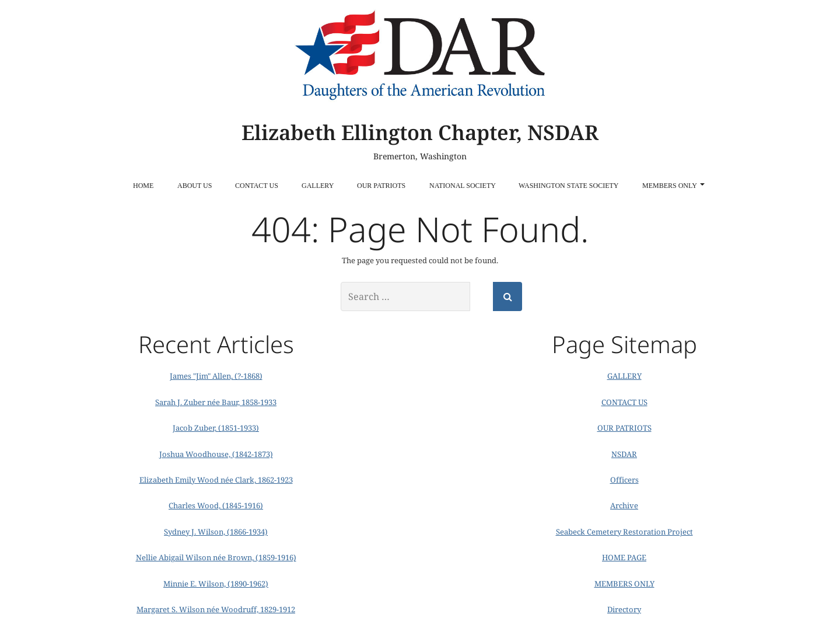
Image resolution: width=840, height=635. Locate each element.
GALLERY (318, 186)
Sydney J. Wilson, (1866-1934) (216, 532)
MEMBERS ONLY (673, 186)
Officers (624, 480)
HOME (143, 186)
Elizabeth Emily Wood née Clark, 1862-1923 (216, 480)
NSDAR (624, 454)
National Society (463, 186)
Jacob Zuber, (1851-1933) (216, 428)
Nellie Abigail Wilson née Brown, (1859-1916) (216, 557)
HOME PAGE (624, 557)
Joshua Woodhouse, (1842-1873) (216, 454)
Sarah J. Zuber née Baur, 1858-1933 (216, 402)
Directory (624, 609)
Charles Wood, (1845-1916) (216, 505)
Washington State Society (568, 186)
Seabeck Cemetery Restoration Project (624, 532)
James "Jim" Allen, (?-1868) (216, 376)
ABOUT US (195, 186)
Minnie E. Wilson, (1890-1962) (216, 584)
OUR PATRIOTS (381, 186)
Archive (624, 505)
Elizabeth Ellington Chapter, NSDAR (420, 132)
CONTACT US (257, 186)
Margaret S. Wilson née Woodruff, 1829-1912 (216, 609)
